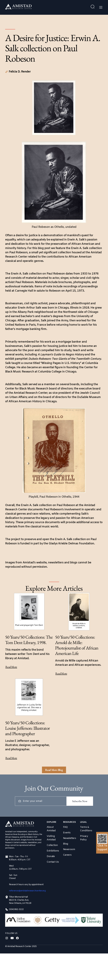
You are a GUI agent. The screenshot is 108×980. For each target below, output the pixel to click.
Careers (67, 855)
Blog (66, 844)
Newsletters (70, 838)
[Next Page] (54, 770)
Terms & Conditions (86, 829)
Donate (51, 856)
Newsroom (69, 849)
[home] (18, 7)
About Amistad (51, 829)
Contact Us (53, 862)
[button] (100, 7)
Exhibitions (53, 851)
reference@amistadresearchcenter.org (27, 891)
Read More (11, 667)
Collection (52, 845)
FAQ (65, 827)
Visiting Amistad (51, 838)
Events (67, 833)
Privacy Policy (84, 838)
